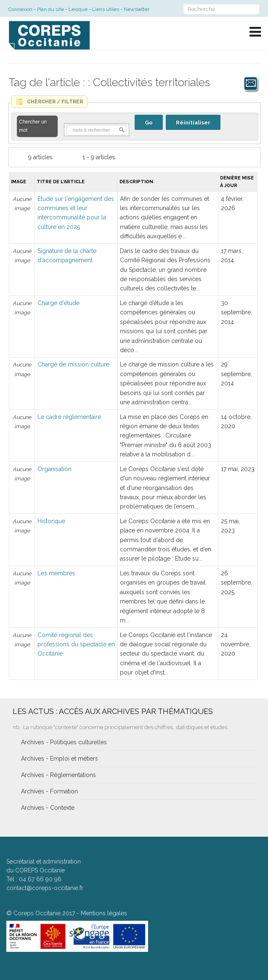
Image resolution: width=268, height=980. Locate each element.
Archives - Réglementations (58, 775)
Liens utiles (106, 9)
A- (255, 55)
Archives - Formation (49, 791)
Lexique (78, 9)
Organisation (54, 469)
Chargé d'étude (58, 303)
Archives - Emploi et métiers (60, 759)
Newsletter (137, 9)
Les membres (56, 573)
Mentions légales (104, 913)
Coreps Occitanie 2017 (44, 913)
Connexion (20, 9)
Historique (51, 521)
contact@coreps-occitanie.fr (45, 888)
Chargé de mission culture (73, 364)
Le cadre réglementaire (69, 417)
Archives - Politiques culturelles (64, 742)
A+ (236, 55)
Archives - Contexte (48, 808)
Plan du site (50, 9)
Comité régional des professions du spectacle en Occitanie (76, 644)
